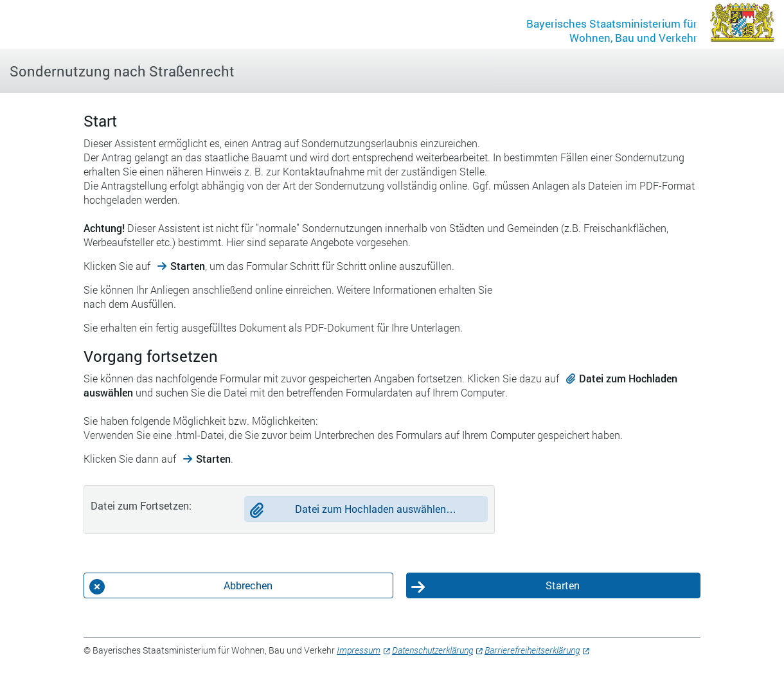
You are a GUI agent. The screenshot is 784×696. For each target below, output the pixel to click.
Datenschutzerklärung (432, 650)
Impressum (359, 650)
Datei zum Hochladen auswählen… (376, 509)
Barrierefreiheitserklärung (532, 650)
